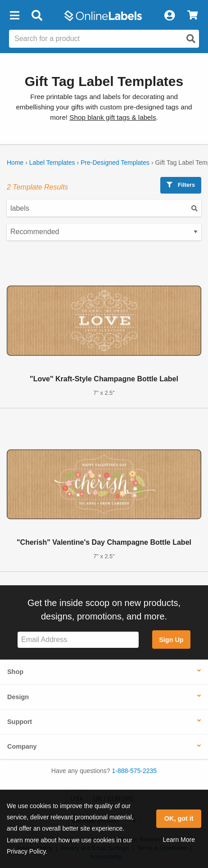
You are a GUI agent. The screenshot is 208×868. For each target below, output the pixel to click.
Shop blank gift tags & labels (113, 117)
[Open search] (191, 39)
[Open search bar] (37, 16)
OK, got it (179, 818)
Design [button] (18, 697)
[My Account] (169, 16)
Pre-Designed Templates (115, 163)
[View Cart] (192, 16)
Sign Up (171, 640)
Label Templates (52, 163)
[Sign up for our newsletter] (78, 640)
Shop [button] (15, 672)
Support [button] (20, 722)
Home (15, 163)
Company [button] (22, 746)
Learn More (179, 840)
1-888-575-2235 (135, 771)
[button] (14, 16)
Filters (181, 185)
